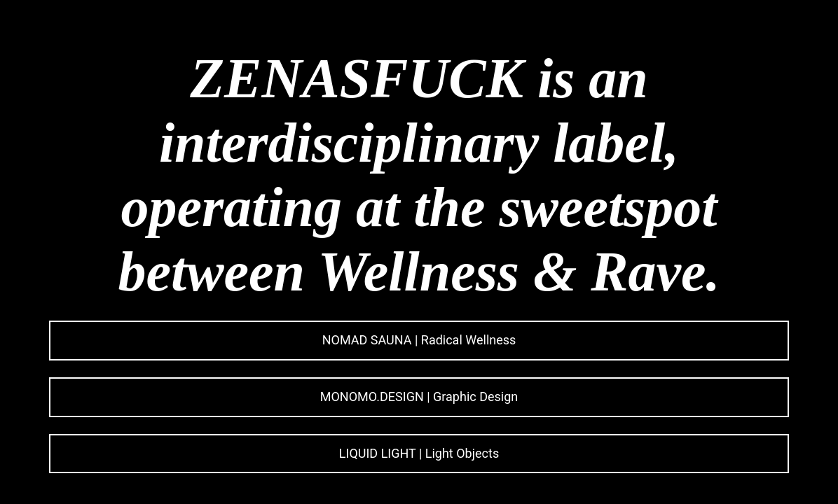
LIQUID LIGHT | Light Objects (419, 453)
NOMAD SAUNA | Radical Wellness (419, 340)
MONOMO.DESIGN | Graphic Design (419, 397)
